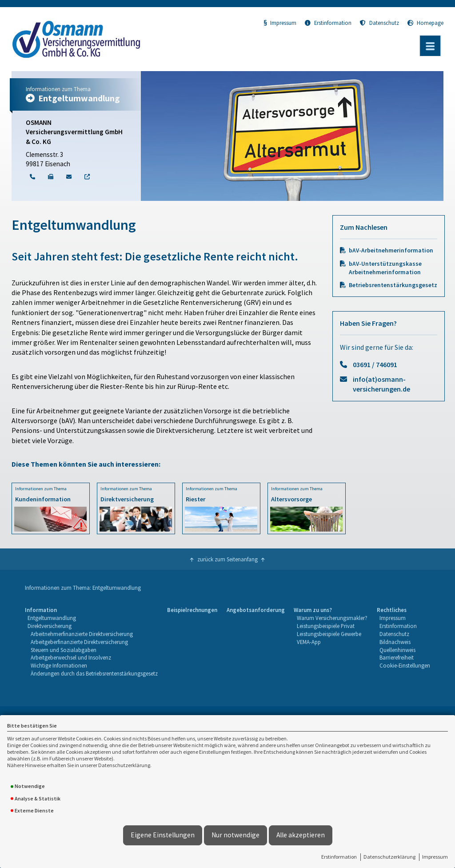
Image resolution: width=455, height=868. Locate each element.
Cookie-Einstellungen (405, 665)
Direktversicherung (50, 626)
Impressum (435, 857)
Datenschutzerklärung (389, 857)
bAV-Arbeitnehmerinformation (391, 250)
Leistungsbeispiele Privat (326, 626)
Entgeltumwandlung (52, 618)
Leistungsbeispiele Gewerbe (329, 634)
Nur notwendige (235, 835)
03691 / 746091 (375, 364)
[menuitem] (91, 642)
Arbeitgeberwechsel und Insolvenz (71, 657)
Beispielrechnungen (192, 610)
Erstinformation (339, 857)
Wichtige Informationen (59, 665)
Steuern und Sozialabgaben (64, 650)
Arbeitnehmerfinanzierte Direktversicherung (82, 634)
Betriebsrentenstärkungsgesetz (393, 285)
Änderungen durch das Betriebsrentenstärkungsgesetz (94, 673)
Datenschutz (379, 23)
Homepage (425, 23)
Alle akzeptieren (301, 835)
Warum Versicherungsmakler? (332, 618)
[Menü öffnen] (430, 46)
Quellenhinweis (397, 650)
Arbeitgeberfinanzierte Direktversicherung (79, 642)
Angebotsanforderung (256, 610)
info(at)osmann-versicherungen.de (381, 384)
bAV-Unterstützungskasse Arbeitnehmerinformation (385, 268)
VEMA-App (309, 642)
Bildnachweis (395, 642)
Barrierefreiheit (397, 657)
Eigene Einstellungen (163, 835)
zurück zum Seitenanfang (227, 559)
